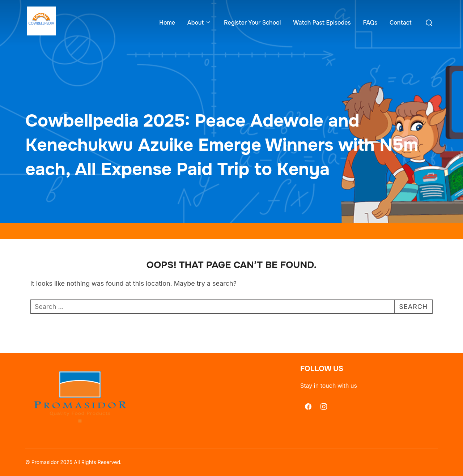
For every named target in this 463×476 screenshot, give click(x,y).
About (199, 23)
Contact (401, 23)
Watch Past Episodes (322, 23)
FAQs (370, 23)
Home (167, 23)
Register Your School (252, 23)
